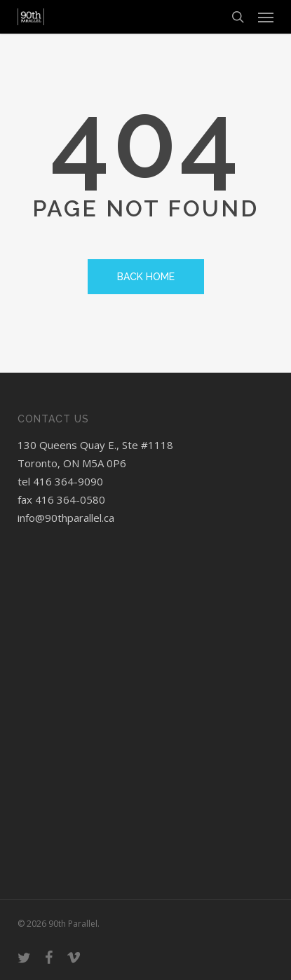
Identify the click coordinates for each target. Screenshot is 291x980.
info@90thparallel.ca (66, 518)
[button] (266, 17)
